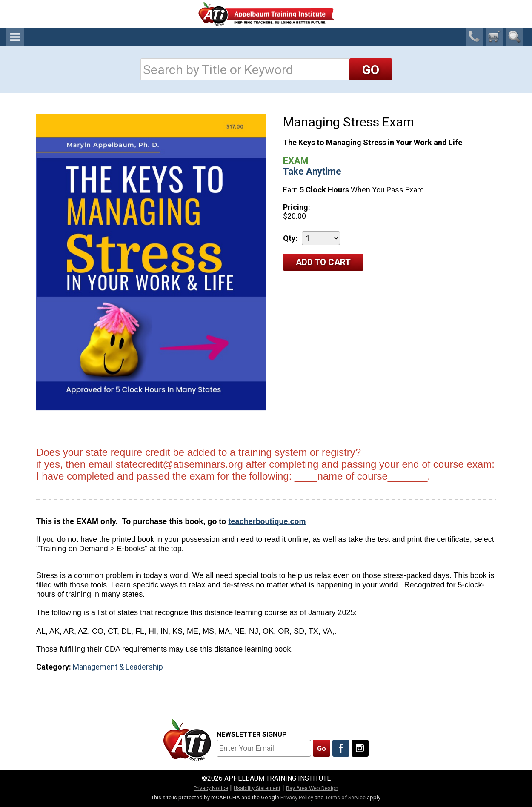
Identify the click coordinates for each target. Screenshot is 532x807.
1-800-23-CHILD (475, 37)
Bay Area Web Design (312, 788)
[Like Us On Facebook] (341, 748)
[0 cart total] (495, 37)
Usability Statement (257, 788)
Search (515, 37)
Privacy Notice (211, 788)
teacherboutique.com (267, 521)
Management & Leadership (118, 667)
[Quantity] (321, 238)
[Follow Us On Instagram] (360, 748)
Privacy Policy (297, 797)
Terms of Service (345, 797)
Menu (15, 37)
